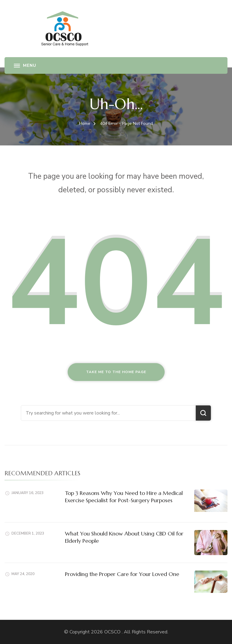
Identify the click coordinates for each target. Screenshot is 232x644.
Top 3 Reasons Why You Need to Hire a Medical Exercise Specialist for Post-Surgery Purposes (124, 496)
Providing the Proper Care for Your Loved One (122, 574)
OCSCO (113, 632)
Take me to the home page (116, 372)
